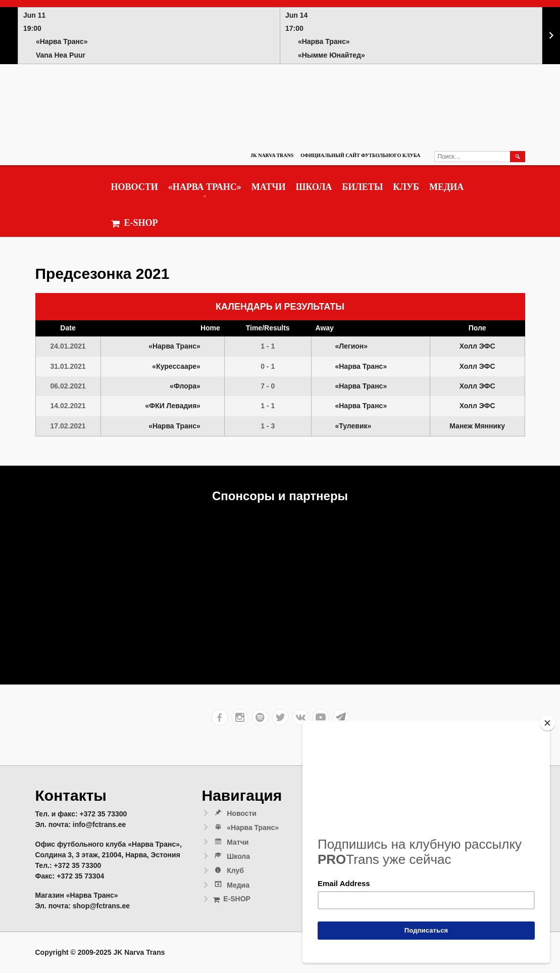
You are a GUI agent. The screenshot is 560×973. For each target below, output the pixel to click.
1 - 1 (268, 346)
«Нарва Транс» (205, 187)
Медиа (446, 187)
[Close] (547, 723)
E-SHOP (135, 223)
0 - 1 (268, 366)
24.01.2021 (68, 346)
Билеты (362, 187)
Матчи (269, 187)
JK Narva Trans (272, 155)
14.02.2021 (68, 406)
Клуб (406, 187)
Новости (135, 187)
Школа (314, 187)
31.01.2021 (68, 366)
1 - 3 (268, 426)
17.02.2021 (68, 426)
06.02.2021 (68, 386)
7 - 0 (268, 386)
